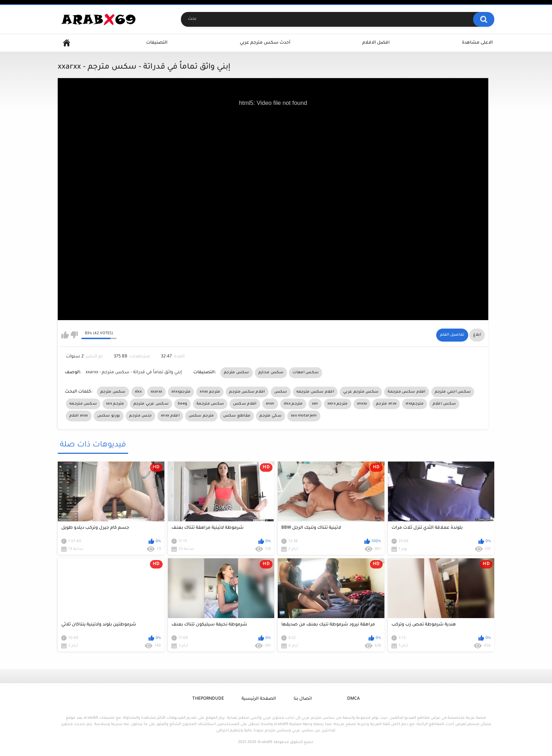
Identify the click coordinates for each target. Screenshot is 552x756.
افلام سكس (245, 404)
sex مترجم (115, 404)
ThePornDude (208, 699)
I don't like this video (74, 335)
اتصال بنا (303, 699)
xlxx (138, 392)
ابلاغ (477, 335)
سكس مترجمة (210, 404)
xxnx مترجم (338, 404)
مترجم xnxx (386, 404)
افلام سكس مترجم (247, 392)
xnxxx (362, 404)
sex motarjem (304, 416)
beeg (183, 404)
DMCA (353, 699)
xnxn (270, 404)
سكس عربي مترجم (151, 404)
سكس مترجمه (83, 404)
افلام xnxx (79, 416)
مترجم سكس (201, 416)
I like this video (65, 335)
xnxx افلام (170, 416)
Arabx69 (265, 742)
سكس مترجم (237, 373)
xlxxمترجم (415, 404)
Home (67, 43)
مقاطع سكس (237, 416)
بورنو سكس (109, 416)
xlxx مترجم (293, 404)
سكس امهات (306, 373)
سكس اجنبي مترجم (453, 392)
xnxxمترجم (181, 392)
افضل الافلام (376, 43)
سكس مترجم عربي (361, 392)
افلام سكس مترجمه (315, 392)
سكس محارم (271, 373)
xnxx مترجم (210, 392)
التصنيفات (157, 43)
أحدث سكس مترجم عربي (265, 43)
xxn (315, 404)
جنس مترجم (140, 416)
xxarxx (156, 392)
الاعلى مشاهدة (477, 43)
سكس (281, 392)
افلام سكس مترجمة (407, 392)
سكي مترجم (271, 416)
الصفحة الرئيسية (259, 699)
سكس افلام (444, 404)
